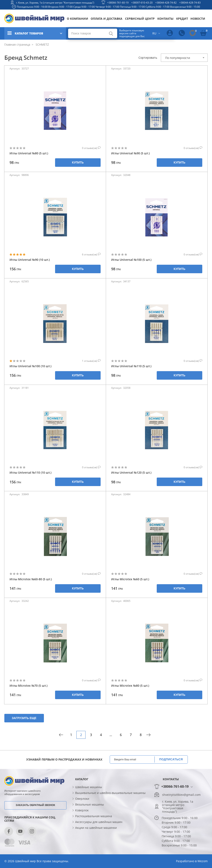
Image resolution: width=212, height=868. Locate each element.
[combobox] (184, 58)
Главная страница (17, 44)
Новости (198, 19)
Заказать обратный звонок (35, 805)
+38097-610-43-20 (142, 3)
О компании (78, 19)
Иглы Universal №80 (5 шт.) (29, 153)
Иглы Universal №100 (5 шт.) (131, 260)
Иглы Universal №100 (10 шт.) (30, 366)
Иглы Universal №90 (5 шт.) (130, 153)
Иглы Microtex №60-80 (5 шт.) (31, 579)
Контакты (165, 19)
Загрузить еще (24, 718)
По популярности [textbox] (178, 58)
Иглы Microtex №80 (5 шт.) (130, 686)
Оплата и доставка (107, 19)
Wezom (203, 861)
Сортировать (148, 58)
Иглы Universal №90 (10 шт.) (30, 260)
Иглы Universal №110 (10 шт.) (30, 472)
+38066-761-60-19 (118, 3)
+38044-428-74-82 (166, 3)
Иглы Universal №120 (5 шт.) (131, 472)
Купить (78, 162)
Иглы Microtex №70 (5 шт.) (28, 686)
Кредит (182, 19)
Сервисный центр (140, 19)
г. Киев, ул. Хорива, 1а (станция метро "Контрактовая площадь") (55, 3)
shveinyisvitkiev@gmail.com (181, 795)
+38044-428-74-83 (190, 3)
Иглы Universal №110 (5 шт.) (131, 366)
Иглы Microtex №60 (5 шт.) (130, 579)
